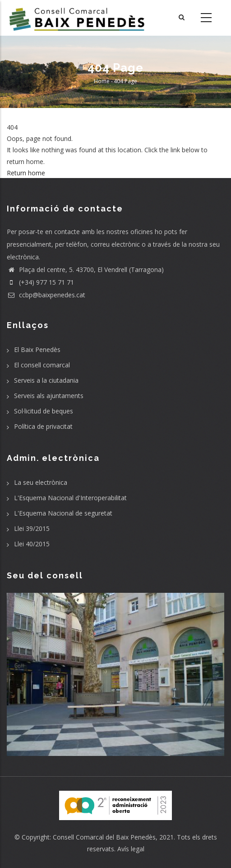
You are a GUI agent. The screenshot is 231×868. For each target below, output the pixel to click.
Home (102, 81)
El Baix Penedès (37, 350)
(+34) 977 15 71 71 (40, 282)
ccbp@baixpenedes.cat (46, 295)
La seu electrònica (41, 482)
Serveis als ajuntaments (49, 396)
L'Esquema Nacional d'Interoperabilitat (70, 498)
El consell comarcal (42, 365)
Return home (26, 173)
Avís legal (131, 849)
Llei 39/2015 (32, 528)
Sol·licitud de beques (44, 411)
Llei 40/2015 (32, 544)
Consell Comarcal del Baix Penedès (104, 837)
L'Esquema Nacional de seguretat (63, 513)
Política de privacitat (43, 426)
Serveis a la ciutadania (46, 380)
